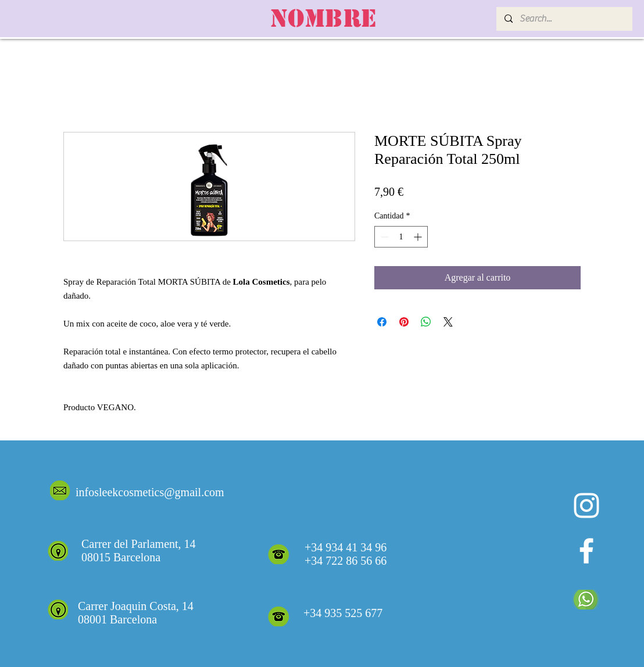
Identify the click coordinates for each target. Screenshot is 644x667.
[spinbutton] (401, 237)
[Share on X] (448, 322)
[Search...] (564, 19)
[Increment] (419, 237)
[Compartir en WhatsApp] (426, 322)
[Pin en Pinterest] (404, 322)
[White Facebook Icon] (586, 551)
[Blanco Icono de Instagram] (586, 505)
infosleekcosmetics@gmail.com (150, 492)
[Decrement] (383, 237)
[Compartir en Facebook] (382, 322)
